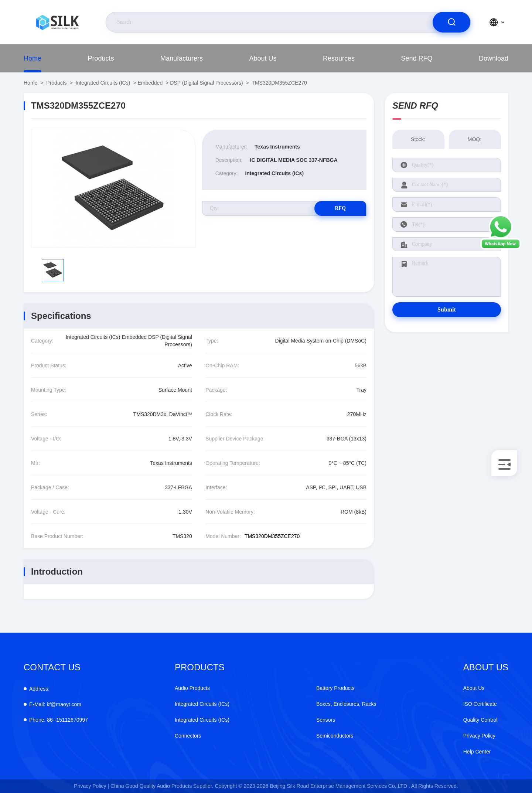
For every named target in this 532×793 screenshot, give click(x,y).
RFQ (340, 208)
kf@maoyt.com (55, 704)
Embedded (150, 83)
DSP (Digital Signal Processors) (206, 83)
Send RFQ (417, 58)
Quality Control (480, 720)
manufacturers (182, 58)
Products (101, 58)
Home (33, 58)
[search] (451, 22)
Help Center (477, 752)
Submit (447, 309)
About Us (263, 58)
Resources (339, 58)
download (494, 58)
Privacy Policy (479, 736)
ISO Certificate (480, 704)
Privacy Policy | (91, 786)
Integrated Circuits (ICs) (103, 83)
